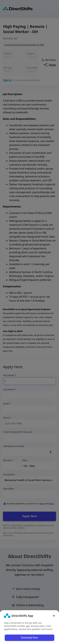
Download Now (30, 638)
